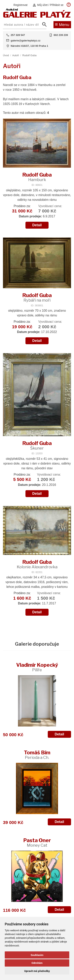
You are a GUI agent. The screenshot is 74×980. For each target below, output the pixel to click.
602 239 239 (61, 35)
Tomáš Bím (37, 755)
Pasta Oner (37, 842)
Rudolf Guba (29, 55)
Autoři (15, 55)
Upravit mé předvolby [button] (37, 971)
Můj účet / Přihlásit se (48, 5)
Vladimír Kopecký (37, 667)
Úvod (6, 55)
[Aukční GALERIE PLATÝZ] (37, 17)
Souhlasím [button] (37, 955)
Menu (62, 24)
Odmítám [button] (37, 963)
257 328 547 (18, 35)
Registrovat (20, 5)
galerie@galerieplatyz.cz (26, 41)
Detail (37, 225)
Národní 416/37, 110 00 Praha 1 (29, 46)
